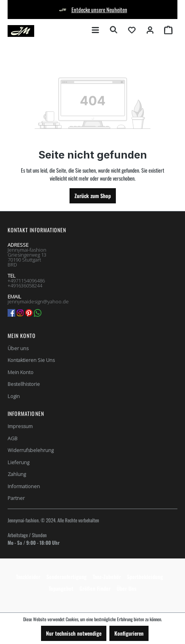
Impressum (20, 426)
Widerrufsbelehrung (31, 450)
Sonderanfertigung (66, 577)
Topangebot (61, 588)
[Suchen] (114, 30)
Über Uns (126, 588)
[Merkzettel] (132, 30)
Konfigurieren (129, 633)
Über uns (18, 348)
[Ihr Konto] (150, 30)
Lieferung (18, 462)
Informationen (24, 486)
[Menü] (95, 30)
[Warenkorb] (168, 30)
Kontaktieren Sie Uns (31, 360)
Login (14, 396)
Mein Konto (22, 335)
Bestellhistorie (24, 384)
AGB (13, 438)
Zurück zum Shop (93, 196)
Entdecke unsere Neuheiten (99, 10)
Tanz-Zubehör (107, 577)
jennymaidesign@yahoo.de (38, 301)
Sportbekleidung (145, 577)
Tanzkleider (28, 577)
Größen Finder (95, 588)
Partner (16, 498)
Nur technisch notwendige (74, 633)
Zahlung (17, 474)
